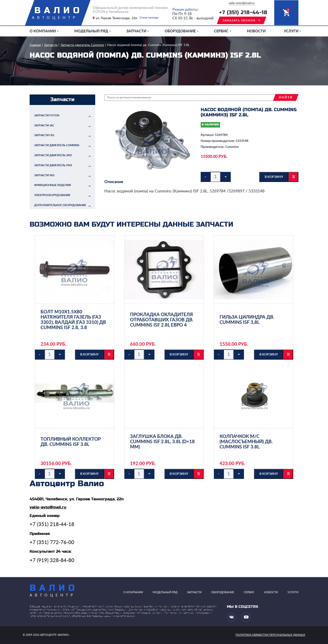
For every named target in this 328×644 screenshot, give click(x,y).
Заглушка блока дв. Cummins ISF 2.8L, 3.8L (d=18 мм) (162, 442)
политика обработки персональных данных (270, 635)
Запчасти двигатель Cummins (82, 45)
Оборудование (180, 31)
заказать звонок (239, 20)
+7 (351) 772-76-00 (52, 542)
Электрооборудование (52, 195)
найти (286, 97)
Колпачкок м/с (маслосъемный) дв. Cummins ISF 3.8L (246, 442)
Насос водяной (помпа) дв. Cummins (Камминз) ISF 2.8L (148, 45)
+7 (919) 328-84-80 (52, 560)
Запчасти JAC (44, 125)
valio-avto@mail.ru (242, 3)
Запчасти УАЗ (44, 175)
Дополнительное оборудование (60, 205)
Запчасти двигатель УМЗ (53, 165)
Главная (35, 45)
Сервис (221, 31)
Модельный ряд (91, 31)
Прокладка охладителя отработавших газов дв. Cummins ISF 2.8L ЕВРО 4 (162, 320)
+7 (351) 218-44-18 (243, 13)
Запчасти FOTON (47, 115)
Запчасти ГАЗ (44, 135)
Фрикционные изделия (53, 185)
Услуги (291, 31)
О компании (43, 31)
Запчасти (136, 31)
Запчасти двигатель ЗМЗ (53, 155)
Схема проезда (149, 18)
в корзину (274, 177)
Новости (256, 31)
